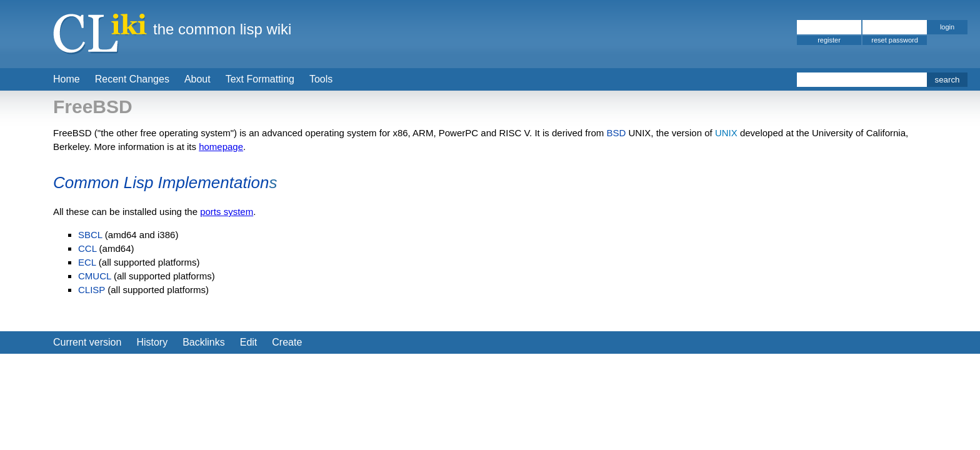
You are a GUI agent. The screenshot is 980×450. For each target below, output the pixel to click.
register (829, 40)
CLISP (92, 290)
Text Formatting (260, 79)
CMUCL (95, 276)
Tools (321, 79)
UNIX (726, 133)
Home (67, 79)
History (152, 342)
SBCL (90, 235)
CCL (87, 248)
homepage (221, 147)
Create (287, 342)
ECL (87, 262)
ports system (227, 212)
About (197, 79)
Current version (87, 342)
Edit (249, 342)
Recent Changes (132, 79)
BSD (616, 133)
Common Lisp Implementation (161, 182)
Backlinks (204, 342)
